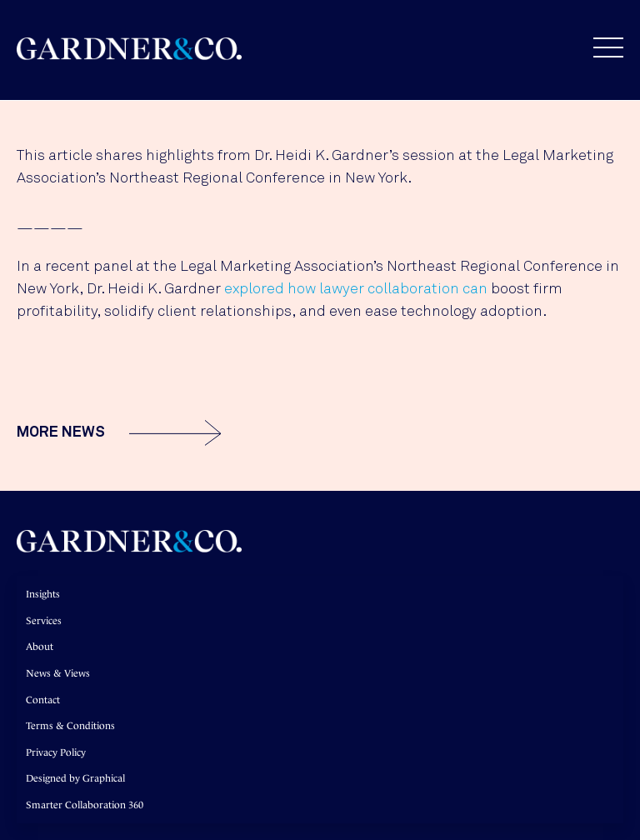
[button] (600, 47)
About (40, 647)
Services (44, 621)
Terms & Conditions (70, 726)
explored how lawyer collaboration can (356, 289)
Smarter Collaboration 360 (85, 805)
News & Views (58, 673)
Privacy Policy (56, 752)
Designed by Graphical (75, 778)
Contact (43, 700)
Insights (43, 594)
